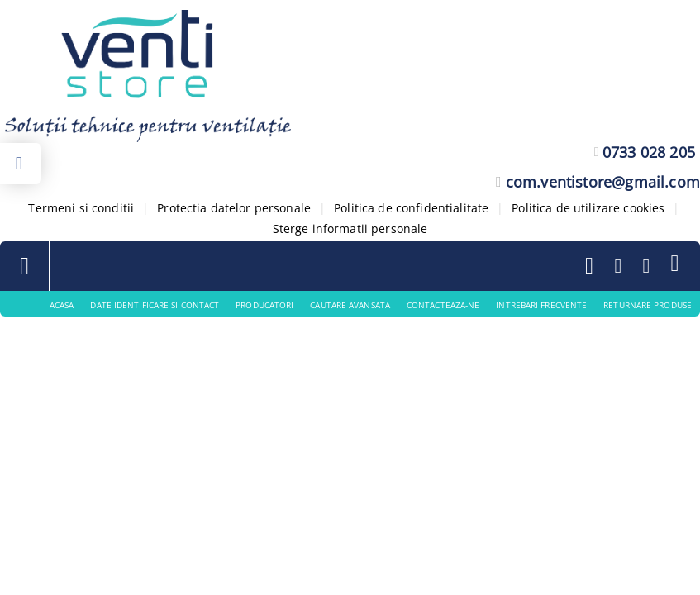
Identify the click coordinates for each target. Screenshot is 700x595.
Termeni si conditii (81, 208)
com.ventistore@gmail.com (603, 182)
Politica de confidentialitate (411, 208)
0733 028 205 (649, 152)
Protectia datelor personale (234, 208)
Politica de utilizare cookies (588, 208)
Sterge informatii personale (350, 228)
